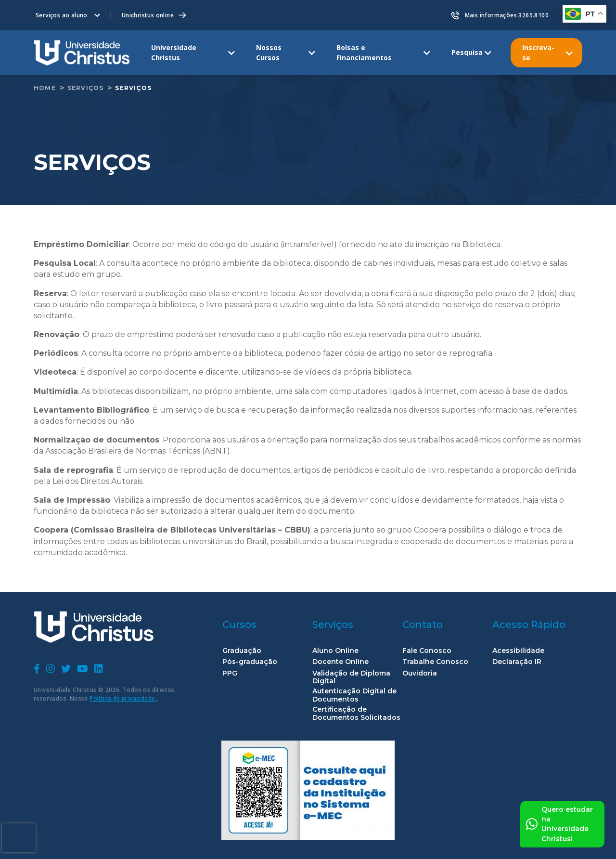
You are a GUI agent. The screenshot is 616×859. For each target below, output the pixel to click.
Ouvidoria (420, 673)
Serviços (86, 88)
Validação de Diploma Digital (351, 677)
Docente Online (340, 662)
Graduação (242, 651)
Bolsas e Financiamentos (364, 52)
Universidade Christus (174, 52)
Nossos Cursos (269, 52)
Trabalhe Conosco (435, 662)
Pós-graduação (250, 662)
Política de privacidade (123, 698)
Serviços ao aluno (62, 15)
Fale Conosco (427, 651)
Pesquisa (467, 52)
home (45, 88)
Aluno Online (335, 651)
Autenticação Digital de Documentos (354, 695)
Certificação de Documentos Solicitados (356, 714)
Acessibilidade (518, 651)
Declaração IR (517, 662)
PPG (230, 673)
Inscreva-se (538, 52)
